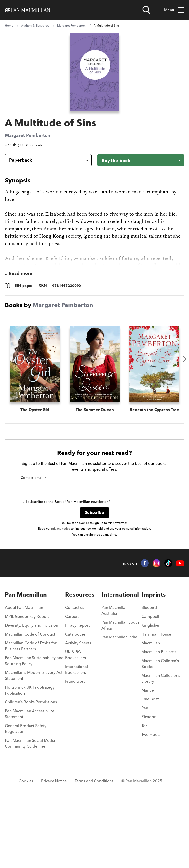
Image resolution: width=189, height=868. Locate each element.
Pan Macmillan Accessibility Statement (29, 779)
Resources (80, 660)
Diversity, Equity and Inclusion (31, 691)
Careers (72, 682)
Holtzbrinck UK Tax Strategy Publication (30, 756)
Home (9, 25)
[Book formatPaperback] (44, 160)
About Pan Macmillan (24, 673)
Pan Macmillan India (119, 702)
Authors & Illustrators (35, 25)
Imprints (154, 660)
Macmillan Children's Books (160, 729)
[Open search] (146, 10)
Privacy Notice (54, 846)
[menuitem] (35, 674)
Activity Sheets (78, 708)
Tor (144, 791)
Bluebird (149, 673)
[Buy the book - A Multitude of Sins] (141, 160)
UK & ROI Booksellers (76, 720)
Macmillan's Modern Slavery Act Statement (34, 741)
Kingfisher (151, 691)
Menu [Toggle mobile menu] (174, 10)
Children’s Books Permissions (31, 767)
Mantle (148, 756)
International (120, 660)
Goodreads (34, 145)
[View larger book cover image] (94, 72)
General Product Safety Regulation (26, 794)
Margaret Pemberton (71, 25)
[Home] (28, 10)
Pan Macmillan (26, 660)
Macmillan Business (159, 717)
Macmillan (151, 708)
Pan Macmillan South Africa (120, 691)
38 (22, 145)
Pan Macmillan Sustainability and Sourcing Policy (34, 726)
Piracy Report (77, 691)
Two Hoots (151, 800)
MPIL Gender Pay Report (27, 682)
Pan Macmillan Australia (114, 676)
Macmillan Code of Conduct (30, 699)
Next (185, 359)
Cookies (26, 846)
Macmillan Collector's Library (161, 744)
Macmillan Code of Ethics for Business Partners (31, 711)
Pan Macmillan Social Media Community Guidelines (30, 809)
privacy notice (61, 594)
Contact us (75, 673)
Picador (149, 782)
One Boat (150, 764)
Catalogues (75, 699)
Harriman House (156, 699)
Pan (145, 773)
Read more (20, 273)
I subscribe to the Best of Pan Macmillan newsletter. (65, 567)
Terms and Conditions (94, 846)
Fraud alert (75, 747)
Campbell (150, 682)
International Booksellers (77, 735)
